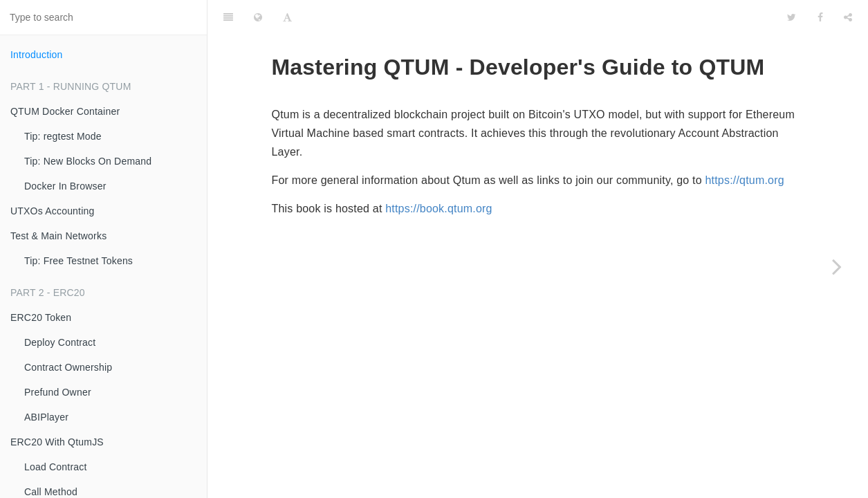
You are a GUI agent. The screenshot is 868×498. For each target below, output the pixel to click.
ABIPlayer (46, 417)
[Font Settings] (287, 17)
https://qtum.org (744, 180)
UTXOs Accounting (52, 211)
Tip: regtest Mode (63, 136)
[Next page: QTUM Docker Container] (837, 266)
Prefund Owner (58, 392)
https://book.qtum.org (439, 209)
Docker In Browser (65, 186)
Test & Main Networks (58, 236)
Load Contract (56, 467)
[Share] (848, 17)
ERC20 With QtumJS (57, 442)
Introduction (37, 55)
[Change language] (258, 17)
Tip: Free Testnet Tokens (79, 261)
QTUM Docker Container (65, 111)
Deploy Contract (60, 342)
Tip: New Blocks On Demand (88, 161)
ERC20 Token (41, 317)
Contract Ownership (68, 367)
